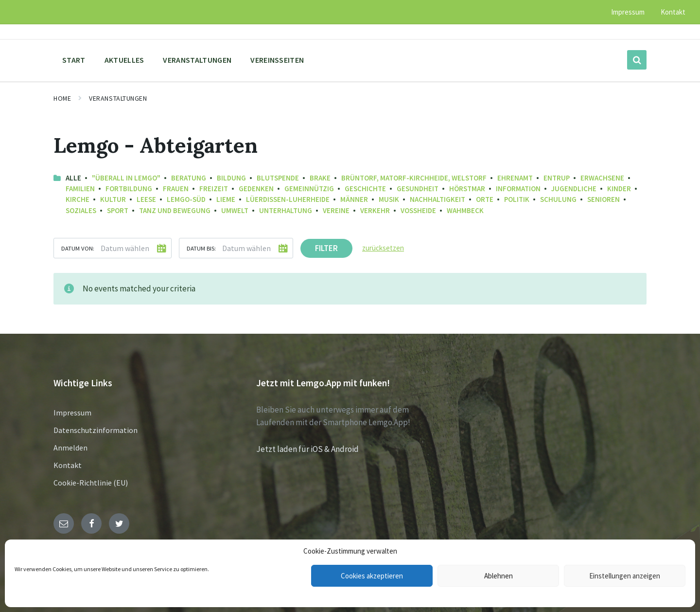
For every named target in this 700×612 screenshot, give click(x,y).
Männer (354, 199)
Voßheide (418, 210)
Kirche (78, 199)
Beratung (189, 178)
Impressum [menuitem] (628, 12)
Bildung (231, 178)
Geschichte (365, 189)
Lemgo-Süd (186, 199)
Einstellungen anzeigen (625, 576)
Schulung (558, 199)
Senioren (604, 199)
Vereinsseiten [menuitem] (277, 60)
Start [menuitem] (74, 60)
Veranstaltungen (118, 98)
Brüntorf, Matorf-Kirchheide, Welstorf (414, 178)
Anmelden (70, 448)
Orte (485, 199)
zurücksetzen (383, 248)
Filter (326, 248)
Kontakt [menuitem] (673, 12)
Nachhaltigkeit (437, 199)
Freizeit (214, 189)
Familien (80, 189)
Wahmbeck (465, 210)
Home (62, 98)
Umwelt (235, 210)
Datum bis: (201, 248)
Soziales (81, 210)
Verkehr (375, 210)
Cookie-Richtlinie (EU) (91, 483)
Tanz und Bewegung (175, 210)
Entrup (557, 178)
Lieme (226, 199)
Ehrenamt (515, 178)
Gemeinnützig (309, 189)
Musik (389, 199)
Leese (146, 199)
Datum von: (78, 248)
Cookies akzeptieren (372, 576)
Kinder (619, 189)
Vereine (336, 210)
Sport (118, 210)
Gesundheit (418, 189)
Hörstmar (467, 189)
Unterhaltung (286, 210)
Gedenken (256, 189)
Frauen (176, 189)
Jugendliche (574, 189)
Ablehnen (499, 576)
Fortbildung (129, 189)
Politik (517, 199)
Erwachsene (602, 178)
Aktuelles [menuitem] (124, 60)
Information (518, 189)
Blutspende (278, 178)
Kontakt (68, 465)
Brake (320, 178)
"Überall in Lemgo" (126, 178)
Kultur (113, 199)
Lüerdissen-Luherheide (288, 199)
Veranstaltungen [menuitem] (197, 60)
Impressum (72, 413)
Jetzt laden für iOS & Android (307, 449)
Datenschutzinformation (96, 430)
